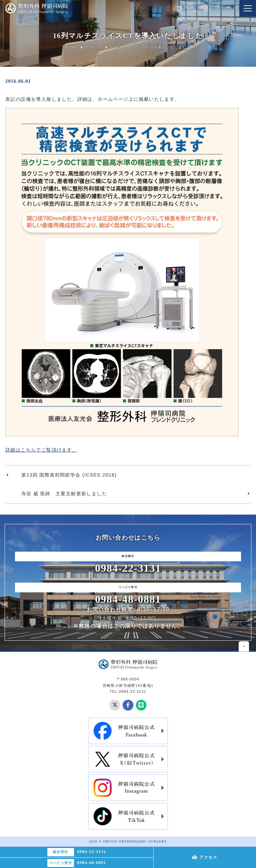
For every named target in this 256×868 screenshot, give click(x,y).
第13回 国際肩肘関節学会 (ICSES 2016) (69, 475)
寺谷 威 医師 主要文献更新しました (64, 494)
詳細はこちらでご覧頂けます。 (41, 450)
